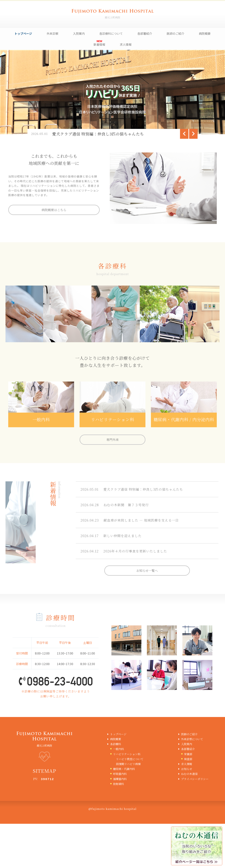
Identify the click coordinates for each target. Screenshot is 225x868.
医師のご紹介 (175, 33)
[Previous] (184, 134)
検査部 (188, 759)
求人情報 (126, 44)
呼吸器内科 (120, 774)
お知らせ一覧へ (147, 570)
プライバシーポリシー (195, 779)
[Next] (193, 134)
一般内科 (119, 749)
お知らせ (187, 769)
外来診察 (52, 33)
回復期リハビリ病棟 (128, 764)
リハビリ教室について (130, 759)
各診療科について (111, 33)
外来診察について (192, 739)
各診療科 (116, 744)
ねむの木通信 (189, 774)
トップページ (23, 33)
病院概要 (205, 33)
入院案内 (79, 33)
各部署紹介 (145, 33)
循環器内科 (120, 779)
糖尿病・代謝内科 (124, 769)
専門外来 (112, 440)
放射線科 (119, 784)
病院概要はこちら (54, 210)
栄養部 (188, 754)
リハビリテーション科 (127, 754)
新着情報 (99, 44)
